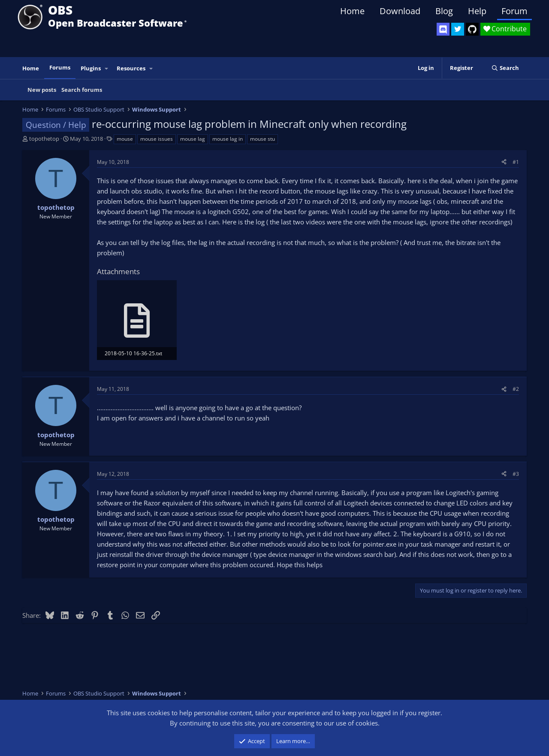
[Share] (504, 162)
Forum (514, 11)
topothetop (44, 139)
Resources (131, 68)
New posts (42, 90)
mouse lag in (228, 139)
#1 (516, 162)
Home (352, 11)
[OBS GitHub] (472, 29)
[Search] (505, 68)
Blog (444, 11)
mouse (125, 139)
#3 (516, 474)
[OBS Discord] (443, 29)
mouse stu (262, 139)
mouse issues (157, 139)
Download (400, 11)
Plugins (91, 68)
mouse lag (193, 139)
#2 (516, 389)
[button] (107, 68)
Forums (60, 67)
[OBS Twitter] (458, 29)
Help (477, 11)
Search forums (82, 90)
